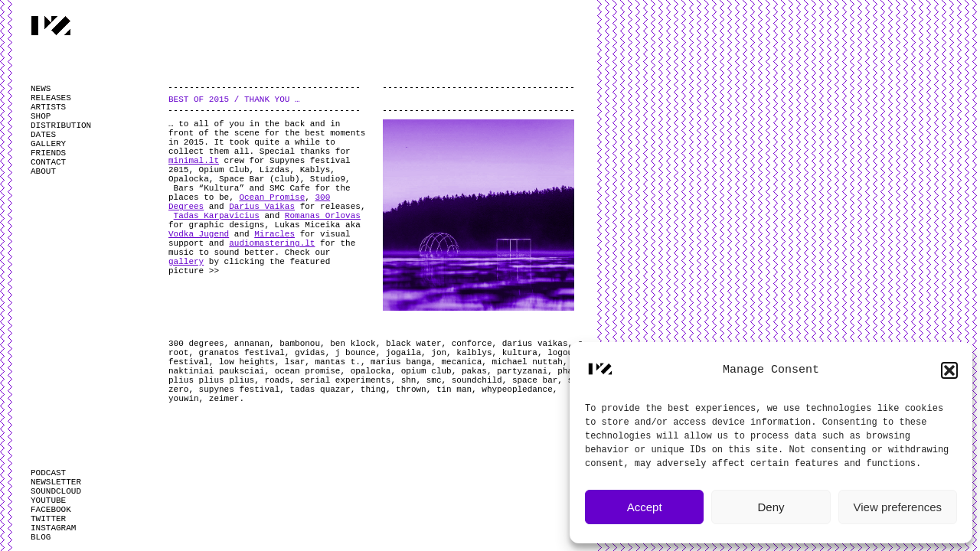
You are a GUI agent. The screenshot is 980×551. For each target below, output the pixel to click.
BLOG (41, 537)
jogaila (403, 353)
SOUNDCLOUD (56, 491)
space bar (535, 380)
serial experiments (346, 380)
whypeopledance (517, 390)
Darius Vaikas (262, 207)
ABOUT (43, 171)
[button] (949, 370)
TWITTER (48, 519)
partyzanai (522, 371)
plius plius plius (211, 380)
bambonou (300, 344)
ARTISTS (48, 107)
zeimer (224, 399)
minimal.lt (194, 161)
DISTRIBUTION (61, 126)
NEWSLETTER (56, 482)
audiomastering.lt (272, 243)
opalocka (371, 371)
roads (277, 380)
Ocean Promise (272, 197)
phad (567, 371)
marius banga (401, 362)
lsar (295, 362)
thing (373, 390)
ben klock (353, 344)
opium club (426, 371)
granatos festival (242, 353)
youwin (184, 399)
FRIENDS (48, 153)
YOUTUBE (48, 500)
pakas (474, 371)
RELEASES (51, 98)
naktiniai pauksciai (216, 371)
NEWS (41, 89)
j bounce (356, 353)
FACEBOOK (51, 510)
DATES (43, 135)
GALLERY (48, 144)
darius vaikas (535, 344)
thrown (411, 390)
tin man (454, 390)
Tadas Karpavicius (217, 216)
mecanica (462, 362)
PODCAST (48, 473)
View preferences (898, 507)
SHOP (41, 116)
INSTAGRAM (53, 528)
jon (439, 353)
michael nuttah (528, 362)
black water (414, 344)
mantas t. (337, 362)
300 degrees (196, 344)
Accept (645, 507)
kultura (520, 353)
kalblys (474, 353)
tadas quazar (320, 390)
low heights (247, 362)
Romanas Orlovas (323, 216)
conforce (472, 344)
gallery (186, 262)
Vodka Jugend (199, 234)
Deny (771, 507)
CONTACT (48, 162)
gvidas (310, 353)
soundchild (477, 380)
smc (434, 380)
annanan (252, 344)
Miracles (274, 234)
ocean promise (308, 371)
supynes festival (240, 390)
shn (409, 380)
